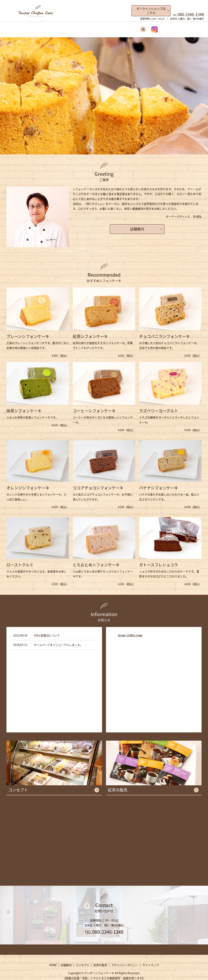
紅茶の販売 (117, 28)
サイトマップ (151, 962)
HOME (65, 28)
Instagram (144, 28)
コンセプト (98, 28)
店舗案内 (80, 28)
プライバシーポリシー (125, 962)
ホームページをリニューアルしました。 (58, 642)
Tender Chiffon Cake (130, 632)
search (132, 28)
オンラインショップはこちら (151, 11)
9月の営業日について (47, 632)
